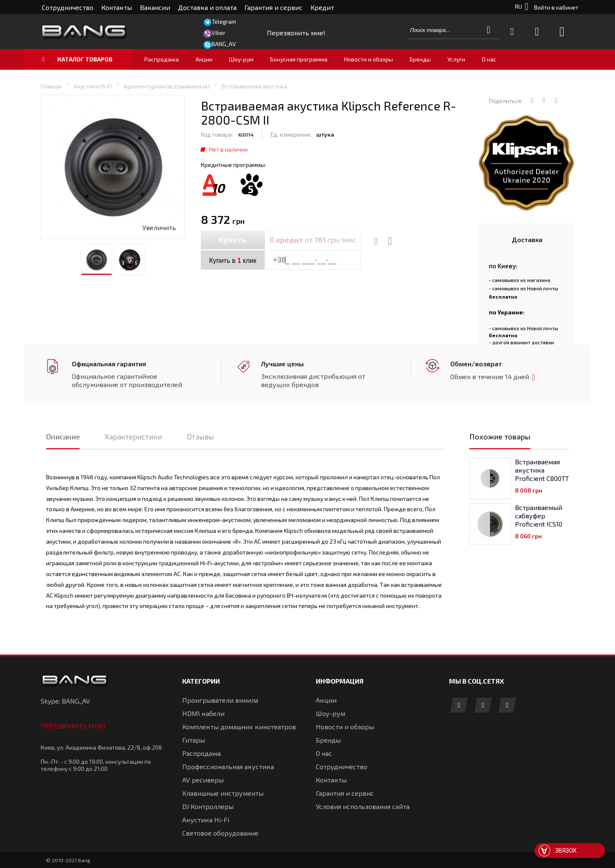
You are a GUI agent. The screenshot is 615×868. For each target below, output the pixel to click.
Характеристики (133, 436)
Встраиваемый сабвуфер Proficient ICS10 (539, 516)
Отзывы (201, 436)
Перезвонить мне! (73, 726)
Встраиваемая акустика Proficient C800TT (542, 470)
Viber (218, 33)
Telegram (224, 21)
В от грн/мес (313, 240)
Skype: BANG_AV (65, 701)
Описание (63, 436)
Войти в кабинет (556, 7)
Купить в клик (233, 261)
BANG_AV (224, 44)
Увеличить (159, 227)
